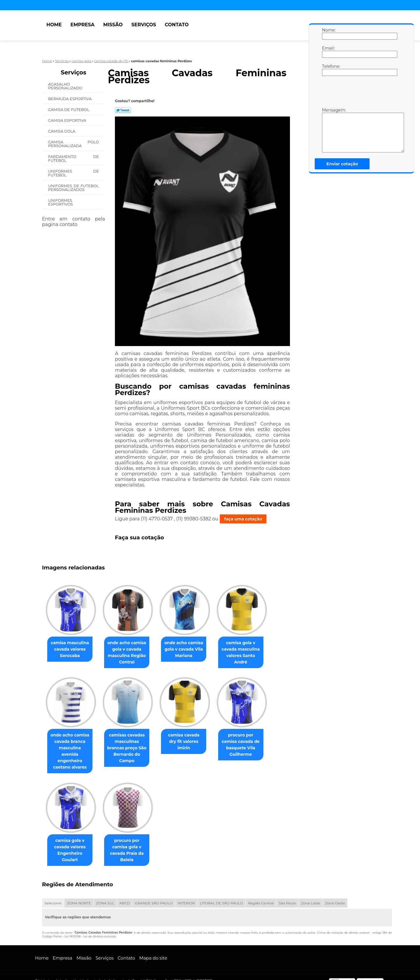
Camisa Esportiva (68, 120)
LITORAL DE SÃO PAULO (221, 897)
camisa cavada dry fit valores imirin (190, 739)
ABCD (125, 897)
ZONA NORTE (79, 897)
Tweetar (123, 110)
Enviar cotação (342, 164)
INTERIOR (186, 897)
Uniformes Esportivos (61, 202)
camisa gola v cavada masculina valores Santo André (249, 653)
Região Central (261, 897)
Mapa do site (153, 952)
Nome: (328, 34)
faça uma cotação (243, 519)
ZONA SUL (105, 897)
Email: (328, 52)
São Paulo (287, 897)
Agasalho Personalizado (66, 86)
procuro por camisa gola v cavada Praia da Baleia (130, 841)
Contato (177, 25)
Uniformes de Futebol (73, 173)
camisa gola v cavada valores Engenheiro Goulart (71, 844)
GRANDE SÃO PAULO (154, 897)
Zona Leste (310, 897)
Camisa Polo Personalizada (73, 144)
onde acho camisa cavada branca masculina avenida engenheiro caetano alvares (71, 748)
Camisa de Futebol (69, 110)
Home (54, 25)
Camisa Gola (62, 131)
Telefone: (328, 70)
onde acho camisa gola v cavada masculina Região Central (130, 653)
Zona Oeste (335, 897)
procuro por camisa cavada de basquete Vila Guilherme (249, 745)
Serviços (144, 25)
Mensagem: (328, 130)
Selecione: (53, 897)
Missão (113, 25)
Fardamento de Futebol (73, 158)
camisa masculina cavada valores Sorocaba (71, 649)
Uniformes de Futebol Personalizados (73, 188)
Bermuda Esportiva (70, 99)
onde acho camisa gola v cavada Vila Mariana (189, 649)
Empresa (82, 25)
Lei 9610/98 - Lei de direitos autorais (90, 931)
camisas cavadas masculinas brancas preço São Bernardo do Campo (130, 748)
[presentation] (359, 93)
